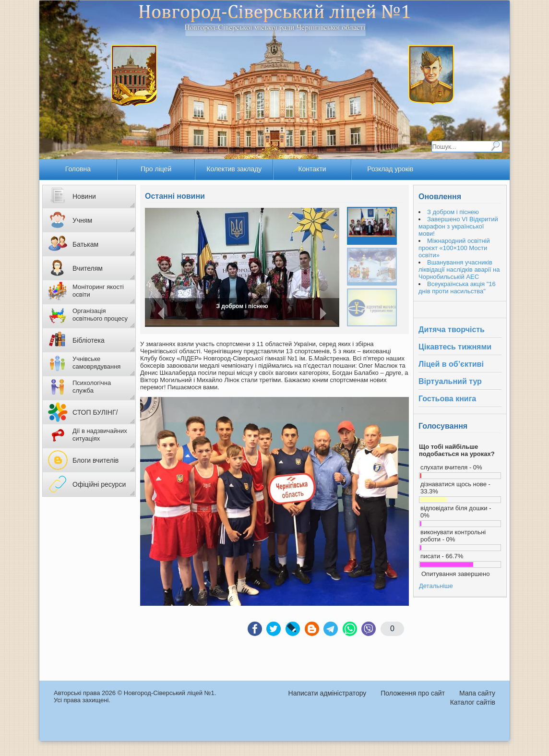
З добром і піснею (242, 306)
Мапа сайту (477, 693)
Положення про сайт (413, 693)
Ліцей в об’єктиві (451, 364)
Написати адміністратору (328, 693)
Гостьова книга (447, 399)
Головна (78, 169)
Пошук (495, 146)
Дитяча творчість (452, 330)
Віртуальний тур (450, 381)
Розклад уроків (390, 169)
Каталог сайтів (473, 702)
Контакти (312, 169)
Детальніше (436, 586)
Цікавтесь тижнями (455, 347)
